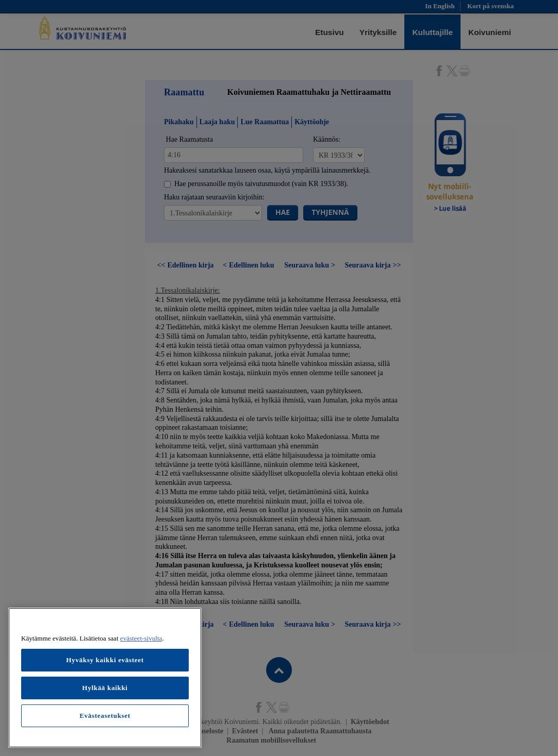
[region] (105, 678)
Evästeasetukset (105, 716)
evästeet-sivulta (141, 638)
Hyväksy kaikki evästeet (105, 660)
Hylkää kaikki (105, 688)
